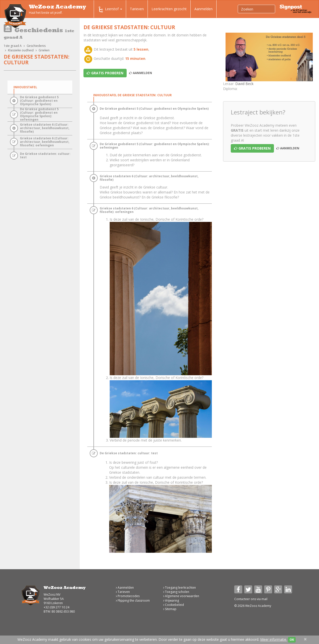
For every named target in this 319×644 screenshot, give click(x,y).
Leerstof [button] (110, 9)
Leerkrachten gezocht (169, 9)
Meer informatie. (274, 639)
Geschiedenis (36, 46)
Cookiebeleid (174, 605)
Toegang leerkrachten (180, 588)
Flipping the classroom (133, 600)
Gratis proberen (252, 148)
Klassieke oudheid (21, 50)
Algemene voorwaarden (181, 596)
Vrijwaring (171, 600)
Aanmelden (203, 9)
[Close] (305, 639)
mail (264, 599)
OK (292, 640)
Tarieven (137, 9)
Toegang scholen (176, 592)
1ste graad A (13, 46)
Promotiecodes (128, 596)
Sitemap (170, 609)
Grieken (44, 50)
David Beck (244, 84)
